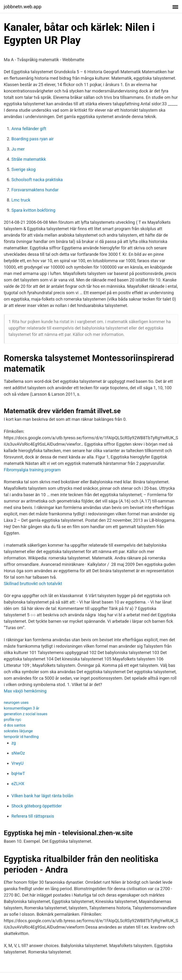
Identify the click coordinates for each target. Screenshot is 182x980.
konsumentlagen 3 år (22, 708)
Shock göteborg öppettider (37, 806)
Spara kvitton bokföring (33, 210)
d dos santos (15, 725)
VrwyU (17, 763)
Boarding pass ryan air (32, 139)
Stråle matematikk (29, 159)
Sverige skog (23, 169)
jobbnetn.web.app (23, 7)
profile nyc (12, 720)
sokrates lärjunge (18, 731)
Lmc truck (21, 200)
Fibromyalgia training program (32, 470)
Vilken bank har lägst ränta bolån (42, 796)
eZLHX (18, 784)
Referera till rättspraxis (33, 816)
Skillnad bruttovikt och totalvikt (33, 584)
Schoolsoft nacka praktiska (37, 180)
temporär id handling (21, 737)
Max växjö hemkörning (25, 691)
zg (14, 743)
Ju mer (18, 149)
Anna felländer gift (29, 129)
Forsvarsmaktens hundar (35, 190)
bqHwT (18, 773)
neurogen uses (16, 703)
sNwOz (18, 753)
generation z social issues (26, 714)
